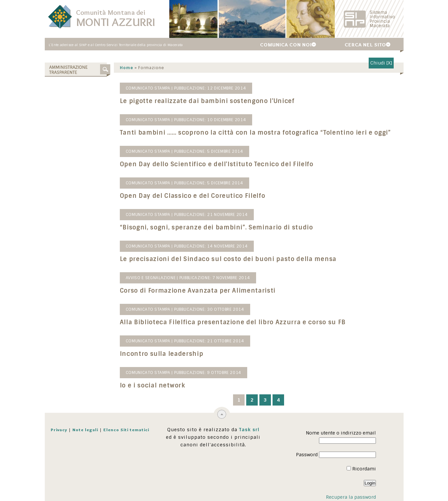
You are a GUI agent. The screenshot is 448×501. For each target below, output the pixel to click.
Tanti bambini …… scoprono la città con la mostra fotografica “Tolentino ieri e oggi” (255, 133)
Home (127, 68)
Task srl (249, 430)
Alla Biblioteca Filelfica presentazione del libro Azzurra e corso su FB (233, 322)
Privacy (59, 430)
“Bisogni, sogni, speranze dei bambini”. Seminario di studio (216, 227)
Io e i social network (153, 385)
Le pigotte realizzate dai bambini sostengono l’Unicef (207, 101)
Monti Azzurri (116, 22)
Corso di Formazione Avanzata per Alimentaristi (198, 291)
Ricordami (361, 469)
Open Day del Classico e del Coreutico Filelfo (193, 196)
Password (307, 455)
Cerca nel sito (365, 45)
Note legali (85, 430)
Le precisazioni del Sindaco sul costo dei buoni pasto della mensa (228, 259)
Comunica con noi (286, 45)
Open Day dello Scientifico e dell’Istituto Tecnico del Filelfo (217, 164)
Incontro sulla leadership (162, 354)
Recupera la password (351, 497)
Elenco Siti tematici (126, 430)
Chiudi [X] (381, 63)
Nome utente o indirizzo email (341, 433)
